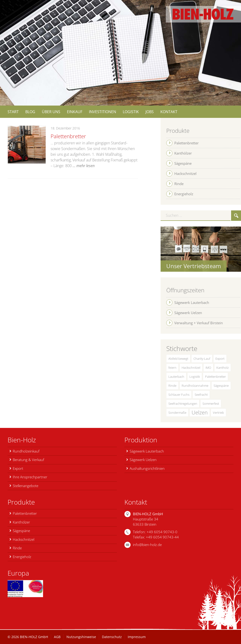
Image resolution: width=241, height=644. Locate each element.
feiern (172, 368)
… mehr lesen (84, 166)
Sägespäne (221, 386)
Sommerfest (211, 404)
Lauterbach (176, 377)
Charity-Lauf (202, 359)
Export (220, 359)
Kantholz (223, 368)
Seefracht (201, 395)
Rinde (172, 386)
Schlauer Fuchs (179, 395)
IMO (208, 368)
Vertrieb (218, 413)
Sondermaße (177, 413)
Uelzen (200, 412)
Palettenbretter (68, 136)
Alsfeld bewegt (178, 359)
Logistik (195, 377)
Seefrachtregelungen (183, 404)
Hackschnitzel (191, 368)
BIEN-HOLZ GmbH (34, 637)
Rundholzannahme (195, 386)
